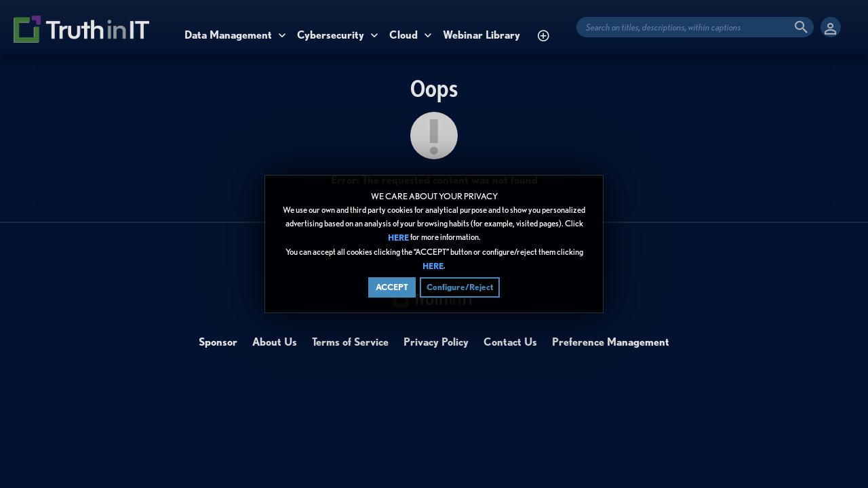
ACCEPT (392, 287)
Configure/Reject (460, 287)
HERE (398, 238)
